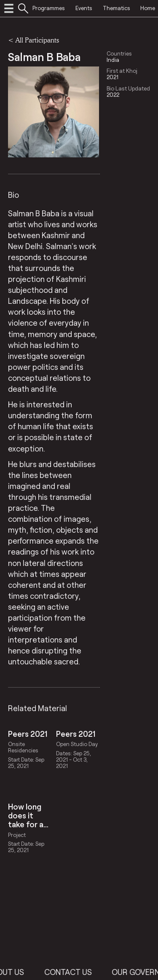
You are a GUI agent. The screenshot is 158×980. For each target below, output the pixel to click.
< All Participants (33, 40)
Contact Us (76, 972)
